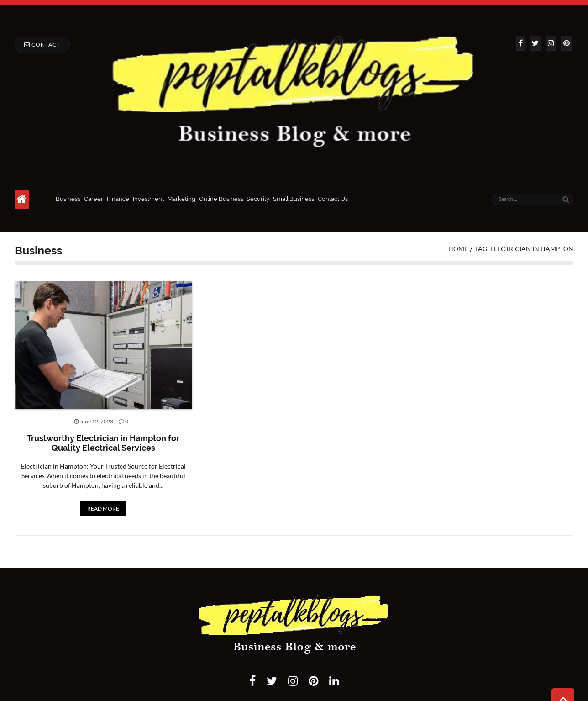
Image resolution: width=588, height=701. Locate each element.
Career (94, 199)
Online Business (221, 199)
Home (458, 249)
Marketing (181, 199)
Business (68, 199)
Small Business (294, 199)
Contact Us (333, 199)
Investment (148, 199)
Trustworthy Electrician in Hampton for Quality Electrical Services (103, 443)
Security (258, 199)
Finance (118, 199)
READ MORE (103, 509)
